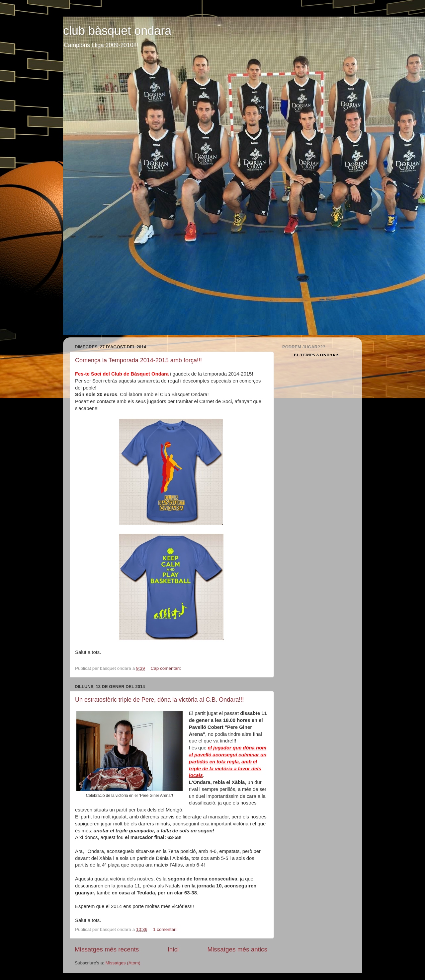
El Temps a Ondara (316, 355)
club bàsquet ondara (117, 31)
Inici (173, 949)
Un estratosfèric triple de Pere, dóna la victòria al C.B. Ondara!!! (159, 700)
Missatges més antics (237, 949)
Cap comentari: (166, 668)
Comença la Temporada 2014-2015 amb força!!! (138, 360)
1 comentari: (166, 929)
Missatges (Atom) (123, 963)
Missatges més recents (107, 949)
